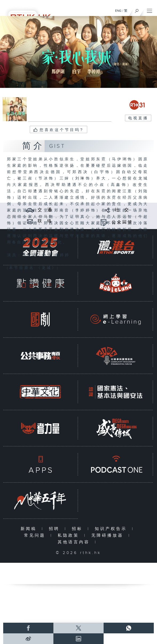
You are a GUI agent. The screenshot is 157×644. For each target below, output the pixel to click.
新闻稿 (30, 529)
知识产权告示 (112, 529)
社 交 (122, 210)
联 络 (45, 221)
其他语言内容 (75, 542)
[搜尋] (137, 10)
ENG (118, 11)
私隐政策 (70, 535)
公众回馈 (122, 222)
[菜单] (150, 10)
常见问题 (36, 535)
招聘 (55, 529)
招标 (78, 529)
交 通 (45, 210)
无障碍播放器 (109, 535)
